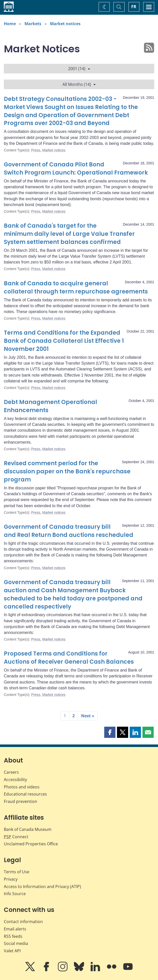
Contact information (23, 922)
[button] (110, 732)
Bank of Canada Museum (28, 829)
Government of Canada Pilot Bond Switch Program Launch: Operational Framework (76, 169)
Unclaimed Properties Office (31, 844)
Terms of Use (17, 872)
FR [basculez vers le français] (134, 7)
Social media (16, 943)
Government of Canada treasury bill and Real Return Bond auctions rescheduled (69, 531)
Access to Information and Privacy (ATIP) (42, 886)
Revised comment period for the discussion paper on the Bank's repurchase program (67, 471)
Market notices (65, 24)
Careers (11, 772)
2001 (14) (79, 69)
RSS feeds (13, 936)
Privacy (11, 879)
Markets (33, 24)
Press (36, 150)
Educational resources (25, 794)
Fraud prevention (21, 801)
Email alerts (15, 929)
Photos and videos (22, 787)
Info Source (15, 894)
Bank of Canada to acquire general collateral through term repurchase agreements (76, 287)
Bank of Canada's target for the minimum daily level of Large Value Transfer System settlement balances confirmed (69, 234)
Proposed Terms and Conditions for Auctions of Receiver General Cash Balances (69, 658)
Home (10, 24)
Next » (88, 716)
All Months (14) (79, 84)
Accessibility (15, 780)
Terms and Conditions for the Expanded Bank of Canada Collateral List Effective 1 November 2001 (64, 341)
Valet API (12, 951)
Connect (16, 837)
